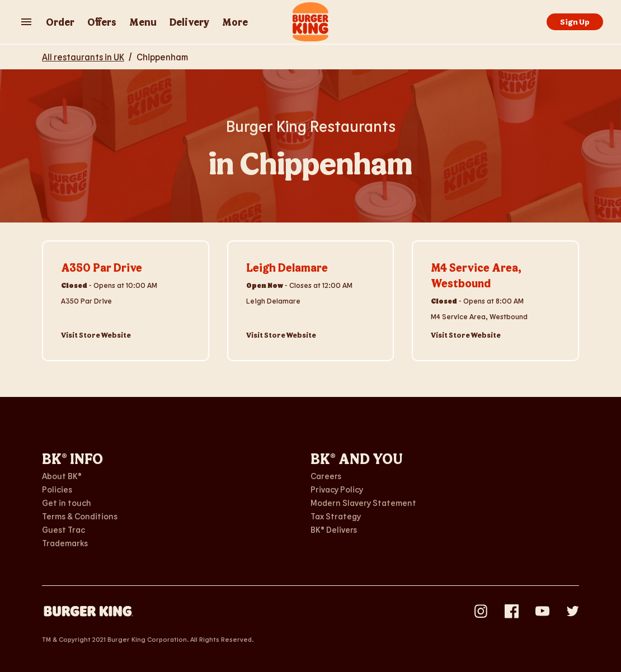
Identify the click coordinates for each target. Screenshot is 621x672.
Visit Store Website (96, 335)
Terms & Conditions (80, 516)
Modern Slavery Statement (363, 503)
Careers (326, 476)
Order (60, 22)
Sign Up (575, 22)
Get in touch (67, 503)
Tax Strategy (336, 516)
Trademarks (65, 543)
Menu (143, 22)
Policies (57, 489)
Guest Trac (63, 529)
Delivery (189, 22)
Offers (102, 22)
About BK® (62, 476)
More (235, 22)
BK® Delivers (334, 529)
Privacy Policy (337, 489)
